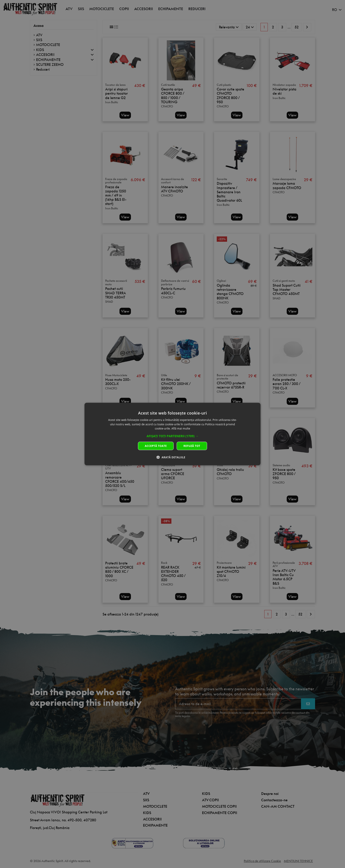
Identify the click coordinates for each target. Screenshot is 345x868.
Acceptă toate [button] (156, 446)
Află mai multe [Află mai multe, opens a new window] (181, 428)
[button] (172, 436)
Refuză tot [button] (192, 446)
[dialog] (172, 434)
